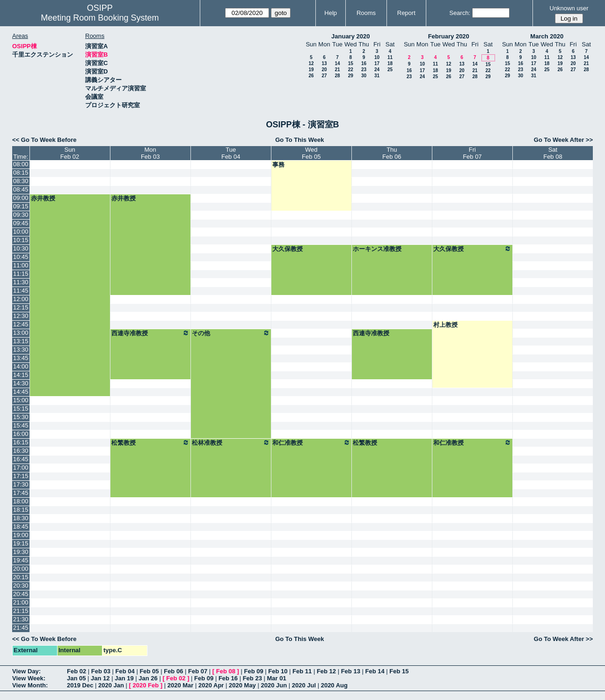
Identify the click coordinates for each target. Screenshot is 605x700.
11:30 (21, 282)
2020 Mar (181, 685)
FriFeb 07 (472, 153)
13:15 (21, 341)
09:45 (21, 223)
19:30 (21, 552)
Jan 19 (124, 678)
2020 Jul (304, 685)
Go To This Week (299, 140)
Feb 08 (226, 671)
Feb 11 (302, 671)
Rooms (366, 13)
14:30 (21, 383)
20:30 (21, 586)
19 (311, 70)
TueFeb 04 (231, 153)
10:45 (21, 257)
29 (351, 76)
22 (351, 70)
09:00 (21, 198)
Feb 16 (228, 678)
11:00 (21, 265)
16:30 (21, 451)
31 (377, 76)
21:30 (21, 619)
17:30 (21, 484)
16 (364, 63)
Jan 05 (76, 678)
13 (324, 63)
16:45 (21, 459)
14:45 (21, 392)
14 (337, 63)
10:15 (21, 240)
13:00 (21, 333)
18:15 (21, 510)
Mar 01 (276, 678)
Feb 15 (399, 671)
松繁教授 (150, 442)
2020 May (242, 685)
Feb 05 (149, 671)
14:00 (21, 366)
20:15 (21, 577)
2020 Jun (274, 685)
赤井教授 (43, 198)
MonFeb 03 (150, 153)
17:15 (21, 476)
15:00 (21, 400)
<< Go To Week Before (44, 140)
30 (364, 76)
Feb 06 (173, 671)
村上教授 (445, 325)
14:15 (21, 375)
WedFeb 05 (311, 153)
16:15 (21, 442)
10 (377, 57)
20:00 (21, 569)
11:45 (21, 291)
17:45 (21, 493)
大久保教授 (288, 249)
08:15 (21, 173)
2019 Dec (80, 685)
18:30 (21, 518)
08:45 (21, 189)
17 (377, 63)
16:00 (21, 434)
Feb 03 (101, 671)
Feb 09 (253, 671)
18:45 (21, 527)
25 (390, 70)
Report (406, 13)
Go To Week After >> (563, 140)
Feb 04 (125, 671)
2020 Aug (334, 685)
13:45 (21, 358)
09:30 (21, 215)
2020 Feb (146, 685)
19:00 (21, 535)
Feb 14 (375, 671)
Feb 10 (278, 671)
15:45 (21, 425)
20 (324, 70)
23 (364, 70)
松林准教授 (231, 442)
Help (331, 13)
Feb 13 (351, 671)
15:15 (21, 409)
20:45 (21, 594)
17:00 (21, 468)
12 (311, 63)
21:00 (21, 602)
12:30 (21, 316)
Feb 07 (198, 671)
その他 (231, 333)
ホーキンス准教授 (377, 249)
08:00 (21, 164)
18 (390, 63)
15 (351, 63)
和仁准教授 (311, 442)
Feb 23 (252, 678)
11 (390, 57)
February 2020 (449, 36)
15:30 (21, 417)
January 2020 (350, 36)
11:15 (21, 274)
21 (337, 70)
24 (377, 70)
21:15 (21, 611)
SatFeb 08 (553, 153)
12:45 (21, 324)
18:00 (21, 501)
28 (337, 76)
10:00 (21, 232)
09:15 (21, 206)
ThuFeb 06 (392, 153)
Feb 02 (77, 671)
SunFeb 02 (70, 153)
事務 (278, 165)
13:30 (21, 350)
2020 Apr (211, 685)
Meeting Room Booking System (100, 18)
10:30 (21, 248)
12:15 (21, 307)
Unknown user (569, 8)
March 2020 (547, 36)
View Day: (26, 671)
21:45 (21, 628)
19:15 (21, 543)
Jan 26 (148, 678)
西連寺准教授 (150, 333)
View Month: (30, 685)
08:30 (21, 181)
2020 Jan (111, 685)
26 (311, 76)
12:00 (21, 299)
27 (324, 76)
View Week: (29, 678)
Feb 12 (326, 671)
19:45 (21, 560)
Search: (460, 13)
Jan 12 (100, 678)
